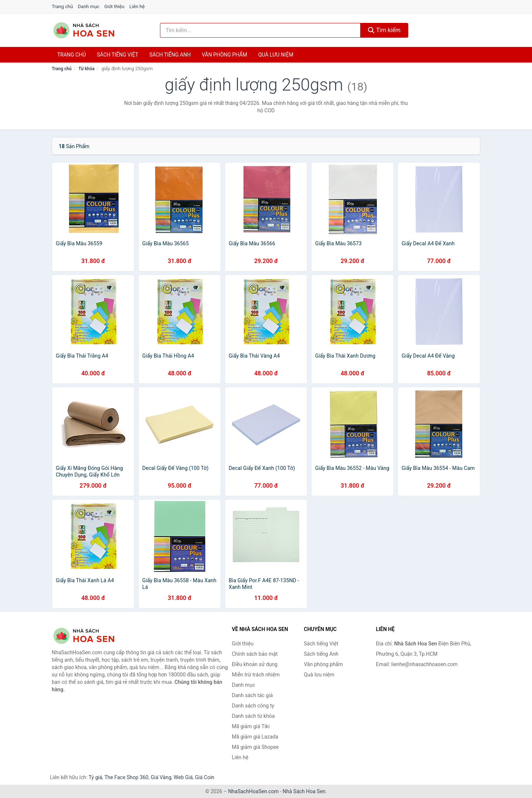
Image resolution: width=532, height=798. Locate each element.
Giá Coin (205, 777)
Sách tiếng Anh (321, 654)
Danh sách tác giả (253, 695)
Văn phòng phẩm (224, 55)
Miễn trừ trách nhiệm (256, 675)
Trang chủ (62, 6)
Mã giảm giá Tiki (251, 726)
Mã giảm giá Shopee (255, 747)
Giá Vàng (161, 777)
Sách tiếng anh (170, 55)
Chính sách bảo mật (255, 654)
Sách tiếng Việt (321, 644)
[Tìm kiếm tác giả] (260, 30)
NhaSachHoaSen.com (254, 791)
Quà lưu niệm (276, 55)
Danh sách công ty (253, 706)
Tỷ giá (96, 777)
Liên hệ (137, 6)
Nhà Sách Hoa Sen (304, 791)
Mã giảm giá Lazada (255, 737)
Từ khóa (86, 69)
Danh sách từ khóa (253, 716)
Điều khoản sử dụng (255, 664)
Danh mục (89, 6)
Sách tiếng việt (117, 55)
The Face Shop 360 (126, 777)
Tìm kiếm (384, 30)
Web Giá (183, 777)
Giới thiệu (114, 6)
